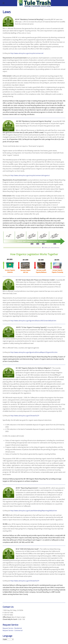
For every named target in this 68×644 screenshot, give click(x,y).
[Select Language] (8, 639)
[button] (4, 3)
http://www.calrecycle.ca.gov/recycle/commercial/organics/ (30, 175)
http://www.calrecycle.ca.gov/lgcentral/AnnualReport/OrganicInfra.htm (34, 352)
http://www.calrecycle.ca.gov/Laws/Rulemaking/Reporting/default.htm (34, 511)
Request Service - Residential (12, 628)
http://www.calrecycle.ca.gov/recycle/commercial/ (27, 53)
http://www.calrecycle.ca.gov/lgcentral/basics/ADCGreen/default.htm (33, 321)
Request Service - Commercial (13, 630)
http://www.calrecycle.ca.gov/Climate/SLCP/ (25, 416)
